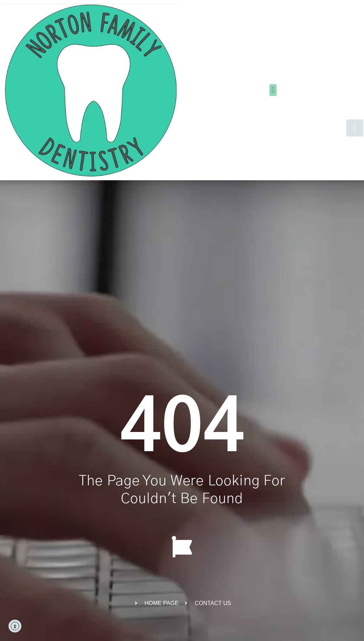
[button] (273, 90)
